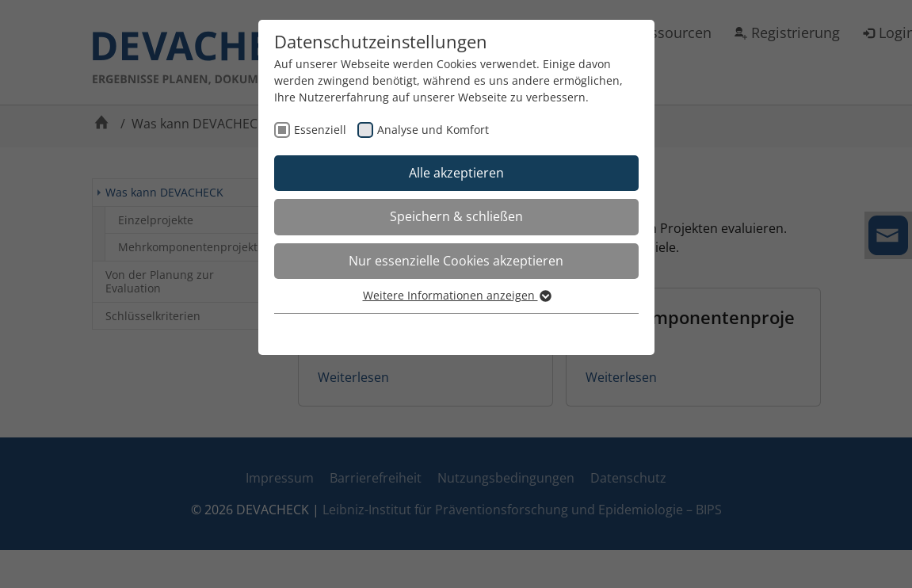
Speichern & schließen (456, 216)
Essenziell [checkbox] (320, 130)
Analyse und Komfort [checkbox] (433, 130)
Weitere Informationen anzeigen (456, 295)
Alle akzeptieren (456, 173)
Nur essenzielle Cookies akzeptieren (456, 261)
